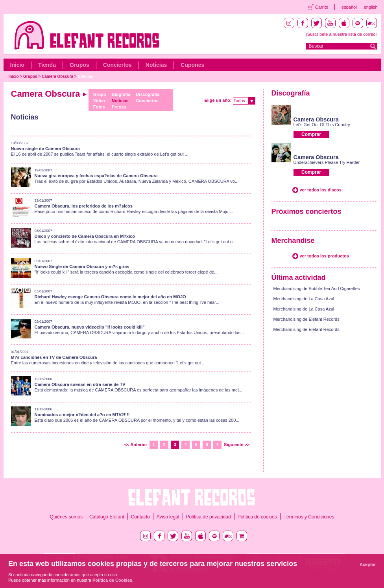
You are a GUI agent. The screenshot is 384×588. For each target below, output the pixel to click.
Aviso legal (168, 517)
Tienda (47, 65)
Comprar (311, 134)
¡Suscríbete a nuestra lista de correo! (341, 34)
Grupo (100, 94)
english (371, 7)
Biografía (121, 94)
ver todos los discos (321, 190)
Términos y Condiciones (309, 517)
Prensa (119, 107)
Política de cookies (257, 517)
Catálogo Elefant (107, 517)
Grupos (79, 65)
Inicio (18, 65)
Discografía (148, 94)
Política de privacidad (209, 517)
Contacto (140, 517)
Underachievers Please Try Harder (327, 162)
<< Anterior (136, 445)
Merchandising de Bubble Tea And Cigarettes (317, 288)
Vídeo (99, 101)
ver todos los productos (324, 256)
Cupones (192, 65)
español (349, 7)
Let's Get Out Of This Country (322, 125)
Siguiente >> (237, 445)
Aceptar (368, 564)
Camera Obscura (57, 76)
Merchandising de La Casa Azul (304, 299)
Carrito (322, 7)
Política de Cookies (112, 580)
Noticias (156, 65)
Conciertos (117, 65)
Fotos (99, 107)
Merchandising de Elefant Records (306, 319)
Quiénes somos (66, 517)
